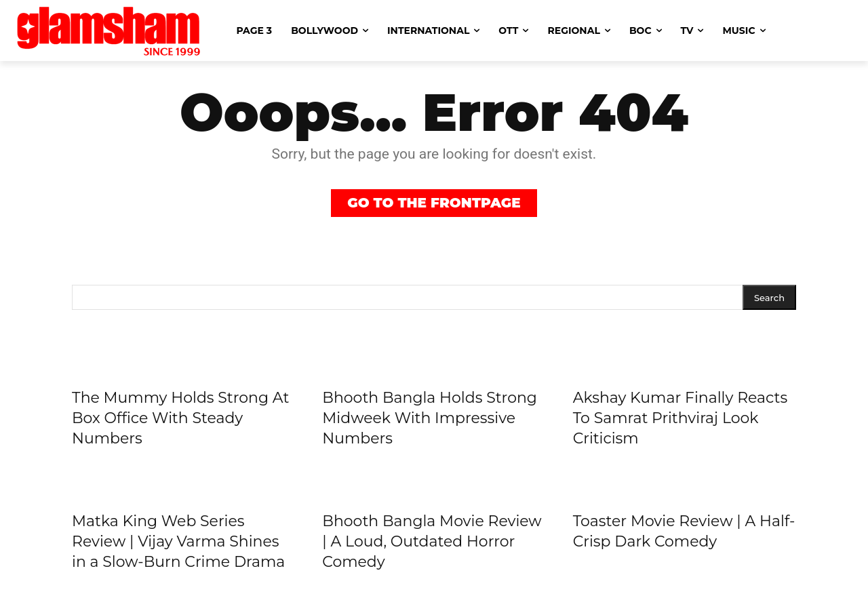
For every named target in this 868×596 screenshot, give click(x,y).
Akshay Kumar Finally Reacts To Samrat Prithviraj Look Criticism (680, 418)
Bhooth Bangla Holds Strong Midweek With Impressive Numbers (430, 418)
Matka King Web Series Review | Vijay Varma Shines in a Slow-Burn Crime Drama (178, 541)
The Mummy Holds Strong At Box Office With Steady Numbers (180, 418)
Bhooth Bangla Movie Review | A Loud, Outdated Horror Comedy (432, 541)
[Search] (769, 297)
